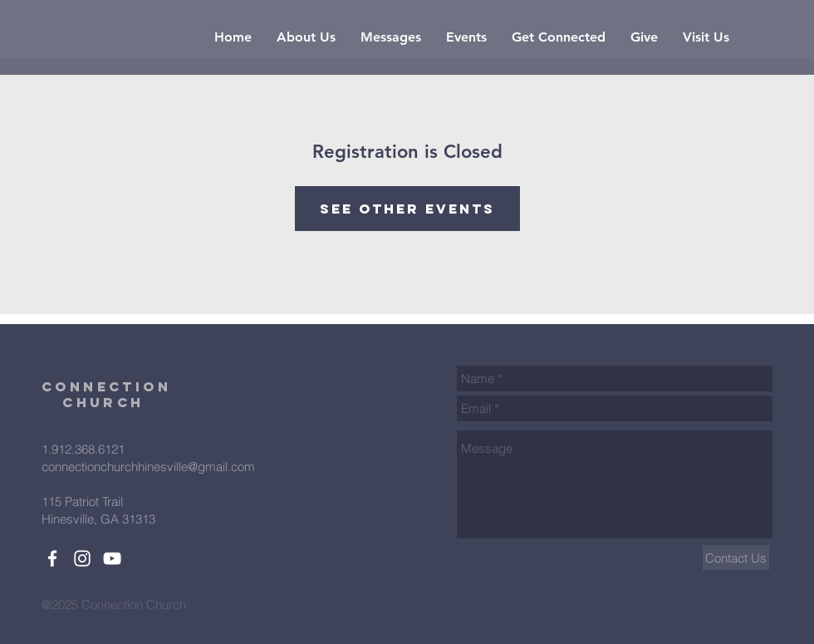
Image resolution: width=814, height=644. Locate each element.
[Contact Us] (736, 558)
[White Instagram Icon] (82, 558)
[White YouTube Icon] (112, 558)
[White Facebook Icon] (52, 558)
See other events (407, 209)
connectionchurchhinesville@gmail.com (148, 467)
